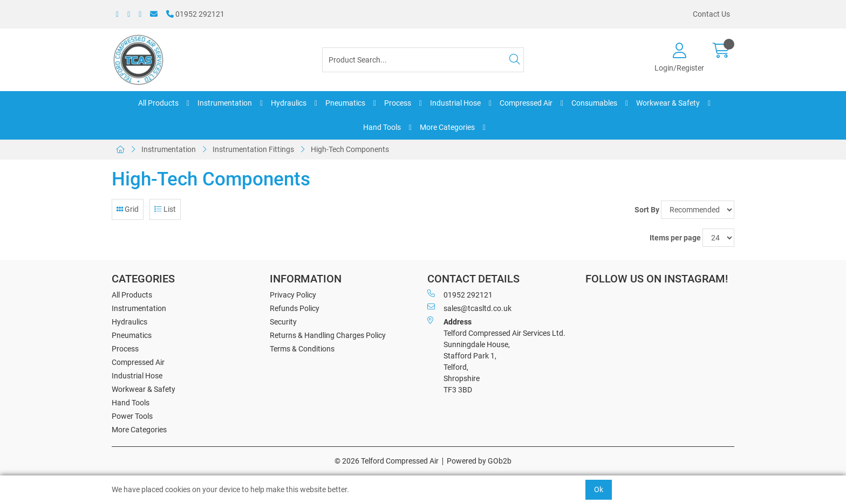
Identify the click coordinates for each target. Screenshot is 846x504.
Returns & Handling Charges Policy (328, 335)
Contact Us (711, 14)
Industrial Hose (455, 103)
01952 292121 (195, 14)
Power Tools (132, 416)
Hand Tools (382, 127)
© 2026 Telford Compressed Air (387, 461)
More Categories (447, 127)
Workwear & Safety (668, 103)
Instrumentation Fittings (253, 149)
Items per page (675, 238)
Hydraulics (289, 103)
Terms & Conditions (302, 349)
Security (283, 322)
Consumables (594, 103)
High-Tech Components (350, 149)
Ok (599, 489)
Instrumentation (225, 103)
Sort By (647, 210)
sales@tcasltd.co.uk (469, 308)
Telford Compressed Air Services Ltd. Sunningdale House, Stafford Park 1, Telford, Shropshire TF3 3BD (496, 355)
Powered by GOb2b (479, 461)
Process (398, 103)
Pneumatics (345, 103)
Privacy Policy (293, 295)
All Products (158, 103)
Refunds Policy (295, 308)
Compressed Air (526, 103)
